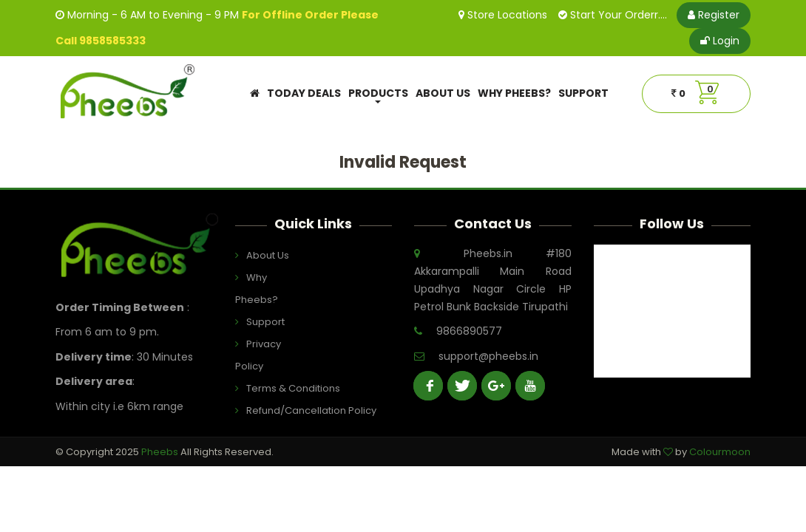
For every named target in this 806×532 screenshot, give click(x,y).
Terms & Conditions (274, 388)
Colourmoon (720, 452)
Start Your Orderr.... (613, 15)
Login (720, 41)
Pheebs (161, 452)
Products (378, 95)
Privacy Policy (258, 355)
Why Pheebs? (514, 93)
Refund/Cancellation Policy (274, 410)
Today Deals (304, 93)
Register (714, 15)
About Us (443, 93)
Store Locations (503, 15)
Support (583, 93)
